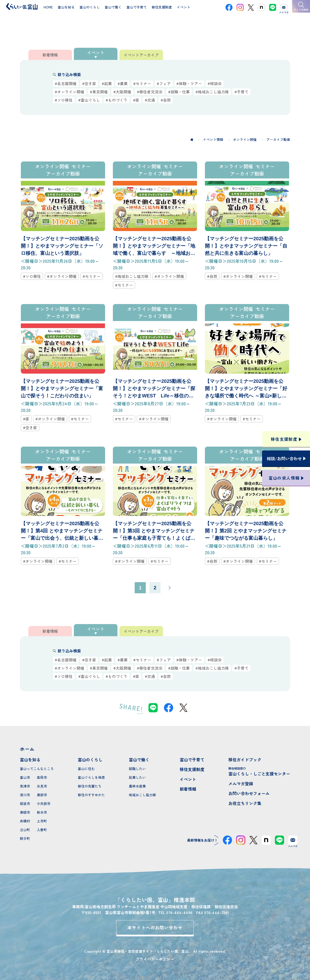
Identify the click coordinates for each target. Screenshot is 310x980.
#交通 (150, 100)
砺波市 (25, 803)
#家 (136, 100)
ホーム (27, 749)
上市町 (42, 821)
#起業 (107, 83)
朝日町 (25, 838)
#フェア (164, 83)
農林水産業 (137, 786)
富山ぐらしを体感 (91, 777)
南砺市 (25, 812)
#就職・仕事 (179, 92)
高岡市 (42, 777)
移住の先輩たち (90, 786)
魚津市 (25, 786)
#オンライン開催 (70, 92)
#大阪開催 (122, 92)
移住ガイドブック (245, 759)
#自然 (166, 100)
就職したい (137, 769)
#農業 (123, 83)
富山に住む (86, 769)
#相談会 (215, 83)
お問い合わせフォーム (249, 793)
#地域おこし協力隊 (212, 92)
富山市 (25, 777)
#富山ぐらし (89, 100)
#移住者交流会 (150, 92)
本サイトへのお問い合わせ (155, 927)
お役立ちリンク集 (245, 803)
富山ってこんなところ (37, 769)
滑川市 (25, 795)
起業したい (137, 777)
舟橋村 (25, 821)
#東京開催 (99, 92)
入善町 (42, 830)
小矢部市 (44, 803)
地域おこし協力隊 (142, 795)
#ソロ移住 (64, 100)
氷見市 (42, 786)
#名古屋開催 (66, 83)
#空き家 (89, 83)
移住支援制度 (192, 769)
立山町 (25, 830)
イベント (188, 779)
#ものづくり (116, 100)
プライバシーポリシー (155, 959)
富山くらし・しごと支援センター (259, 771)
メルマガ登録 (241, 783)
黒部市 (42, 795)
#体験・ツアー (189, 83)
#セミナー (142, 83)
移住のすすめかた (91, 795)
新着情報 (188, 789)
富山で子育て (192, 759)
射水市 (42, 812)
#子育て (241, 92)
